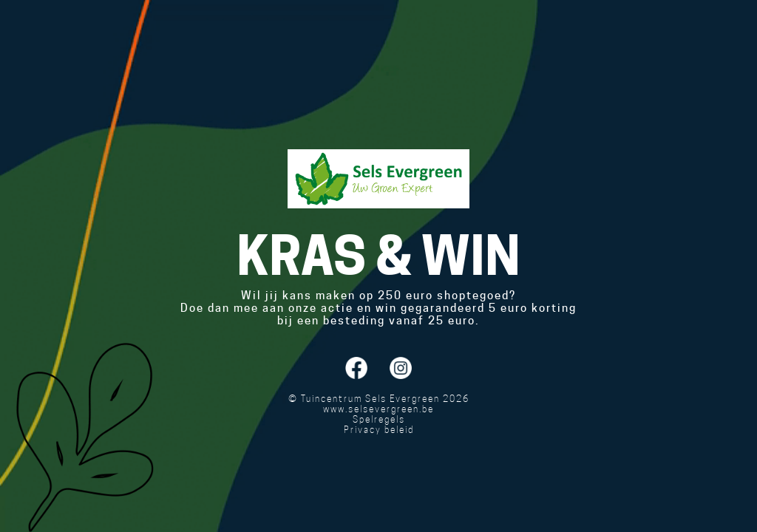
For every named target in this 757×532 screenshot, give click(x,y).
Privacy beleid (379, 430)
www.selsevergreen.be (378, 409)
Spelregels (379, 420)
